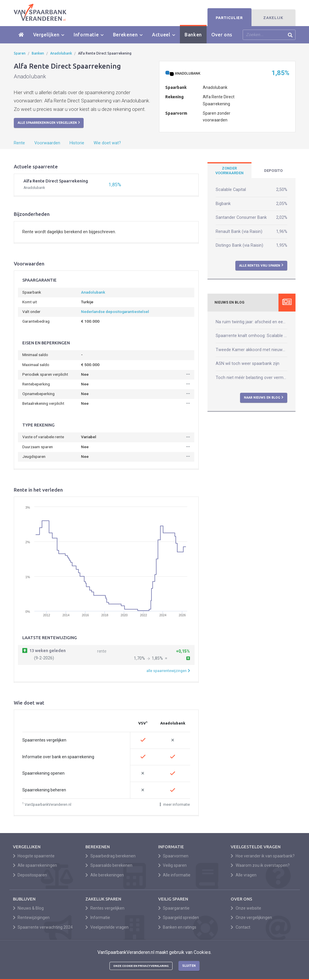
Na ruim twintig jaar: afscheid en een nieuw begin (251, 322)
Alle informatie (174, 875)
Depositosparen (30, 875)
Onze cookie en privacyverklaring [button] (141, 966)
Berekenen (128, 35)
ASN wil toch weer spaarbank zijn (248, 364)
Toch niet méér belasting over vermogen (251, 378)
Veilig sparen (173, 865)
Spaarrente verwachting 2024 (43, 927)
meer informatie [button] (175, 804)
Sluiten (189, 966)
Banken (193, 35)
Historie (77, 143)
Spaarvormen (173, 856)
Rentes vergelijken (105, 908)
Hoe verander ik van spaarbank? (263, 856)
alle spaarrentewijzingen (168, 671)
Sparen (20, 53)
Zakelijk (273, 18)
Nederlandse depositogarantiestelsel (115, 312)
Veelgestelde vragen (107, 927)
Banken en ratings (177, 927)
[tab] (229, 171)
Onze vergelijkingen (251, 918)
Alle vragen (244, 875)
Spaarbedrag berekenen (110, 856)
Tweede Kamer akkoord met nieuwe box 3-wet (251, 350)
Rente (19, 143)
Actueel (164, 35)
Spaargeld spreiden (179, 918)
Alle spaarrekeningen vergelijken (49, 123)
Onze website (246, 908)
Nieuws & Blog (28, 908)
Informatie (89, 35)
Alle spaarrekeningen (35, 865)
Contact (240, 927)
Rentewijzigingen (31, 918)
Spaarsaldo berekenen (109, 865)
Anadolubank (61, 53)
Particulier (229, 18)
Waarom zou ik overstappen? (260, 865)
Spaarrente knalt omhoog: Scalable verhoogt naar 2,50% (251, 336)
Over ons (222, 35)
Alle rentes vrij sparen (261, 265)
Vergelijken (49, 35)
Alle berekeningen (105, 875)
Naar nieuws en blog (264, 397)
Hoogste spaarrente (34, 856)
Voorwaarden (47, 143)
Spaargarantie (174, 908)
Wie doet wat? (107, 143)
